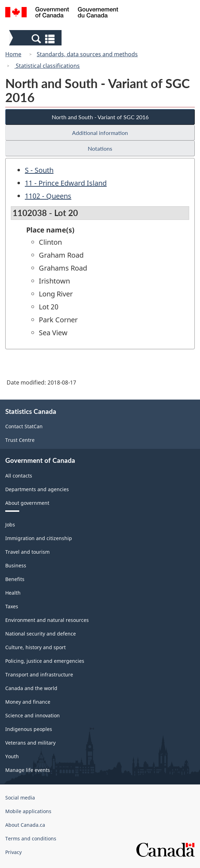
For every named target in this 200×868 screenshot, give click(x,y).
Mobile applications (28, 811)
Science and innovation (33, 715)
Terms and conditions (31, 838)
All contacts (19, 476)
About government (27, 503)
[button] (36, 38)
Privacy (13, 852)
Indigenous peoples (29, 729)
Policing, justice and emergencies (45, 661)
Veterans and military (30, 743)
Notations (100, 148)
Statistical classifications (47, 66)
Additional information (100, 133)
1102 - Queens (48, 196)
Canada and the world (31, 688)
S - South (39, 170)
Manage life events (28, 770)
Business (16, 565)
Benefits (15, 579)
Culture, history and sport (35, 647)
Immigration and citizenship (39, 538)
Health (13, 593)
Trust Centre (20, 440)
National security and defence (41, 634)
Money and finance (28, 702)
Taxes (12, 606)
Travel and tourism (27, 552)
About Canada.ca (25, 825)
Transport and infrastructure (39, 675)
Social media (20, 798)
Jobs (10, 525)
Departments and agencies (37, 489)
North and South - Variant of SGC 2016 (100, 117)
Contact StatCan (24, 426)
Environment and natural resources (47, 620)
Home (13, 54)
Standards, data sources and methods (87, 54)
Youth (12, 756)
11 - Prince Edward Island (66, 183)
